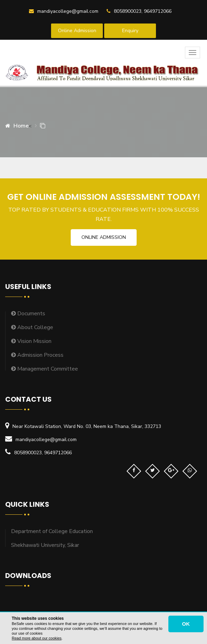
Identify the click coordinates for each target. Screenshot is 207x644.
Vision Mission (31, 341)
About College (32, 327)
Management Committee (45, 369)
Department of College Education (52, 531)
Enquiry (130, 31)
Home (17, 126)
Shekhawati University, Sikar (45, 545)
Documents (28, 314)
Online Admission (77, 31)
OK (186, 624)
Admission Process (37, 355)
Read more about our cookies (37, 638)
